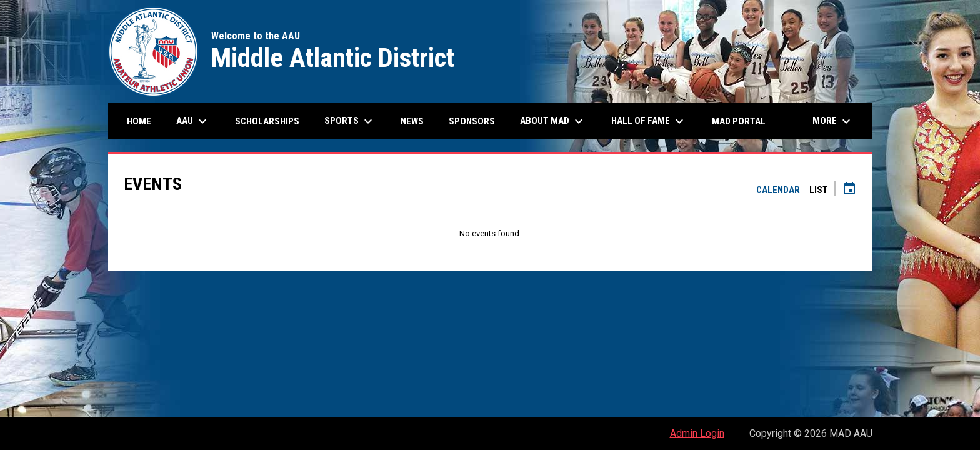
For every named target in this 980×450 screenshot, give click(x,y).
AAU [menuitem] (193, 121)
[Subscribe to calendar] (849, 190)
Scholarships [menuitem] (272, 121)
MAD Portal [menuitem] (739, 121)
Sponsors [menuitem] (472, 121)
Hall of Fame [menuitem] (649, 121)
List (819, 190)
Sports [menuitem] (350, 121)
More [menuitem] (833, 121)
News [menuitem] (412, 121)
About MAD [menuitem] (553, 121)
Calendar (778, 190)
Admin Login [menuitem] (697, 433)
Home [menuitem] (139, 121)
